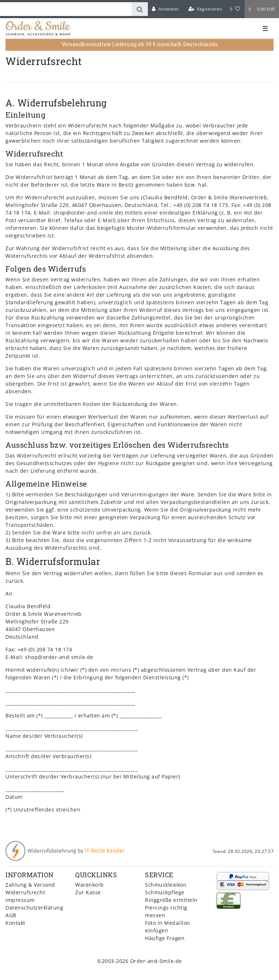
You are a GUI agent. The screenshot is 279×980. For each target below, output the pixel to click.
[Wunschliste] (235, 9)
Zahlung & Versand (30, 885)
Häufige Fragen (165, 938)
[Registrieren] (205, 9)
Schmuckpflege (165, 892)
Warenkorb (90, 885)
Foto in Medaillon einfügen (168, 927)
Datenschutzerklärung (34, 908)
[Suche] (140, 9)
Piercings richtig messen (166, 911)
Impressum (20, 900)
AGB (11, 915)
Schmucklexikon (166, 885)
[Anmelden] (165, 9)
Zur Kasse (88, 892)
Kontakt (15, 923)
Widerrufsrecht (25, 892)
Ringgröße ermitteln (171, 900)
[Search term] (66, 9)
